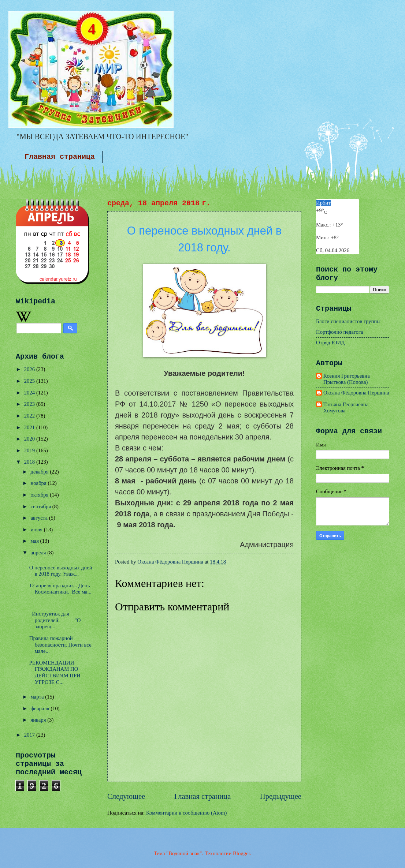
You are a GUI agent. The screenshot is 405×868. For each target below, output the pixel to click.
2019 (30, 450)
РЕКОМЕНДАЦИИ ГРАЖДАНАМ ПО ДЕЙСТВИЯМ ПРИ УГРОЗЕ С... (55, 672)
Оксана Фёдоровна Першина (356, 393)
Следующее (126, 796)
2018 (30, 462)
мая (35, 541)
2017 (30, 735)
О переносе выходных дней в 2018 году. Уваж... (61, 571)
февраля (40, 708)
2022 (30, 416)
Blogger (241, 853)
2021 (30, 427)
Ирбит (323, 203)
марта (38, 697)
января (39, 720)
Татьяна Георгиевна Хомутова (346, 408)
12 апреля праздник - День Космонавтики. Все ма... (60, 589)
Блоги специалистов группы (348, 321)
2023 (30, 404)
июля (37, 530)
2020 (30, 439)
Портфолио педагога (339, 332)
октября (40, 495)
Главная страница (60, 157)
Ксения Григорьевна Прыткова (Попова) (347, 379)
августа (40, 518)
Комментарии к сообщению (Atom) (186, 813)
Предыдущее (281, 796)
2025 (30, 381)
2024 (30, 393)
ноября (39, 483)
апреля (39, 553)
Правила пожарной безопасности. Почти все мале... (60, 645)
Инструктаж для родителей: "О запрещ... (55, 620)
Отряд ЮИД (330, 343)
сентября (41, 506)
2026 (30, 369)
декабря (40, 472)
